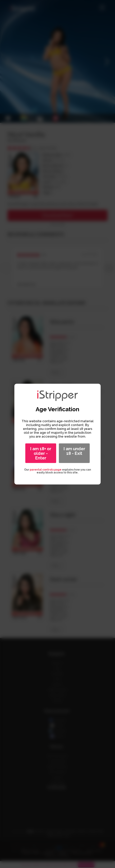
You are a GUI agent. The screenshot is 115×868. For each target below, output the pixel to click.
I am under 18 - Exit (74, 451)
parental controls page (46, 469)
